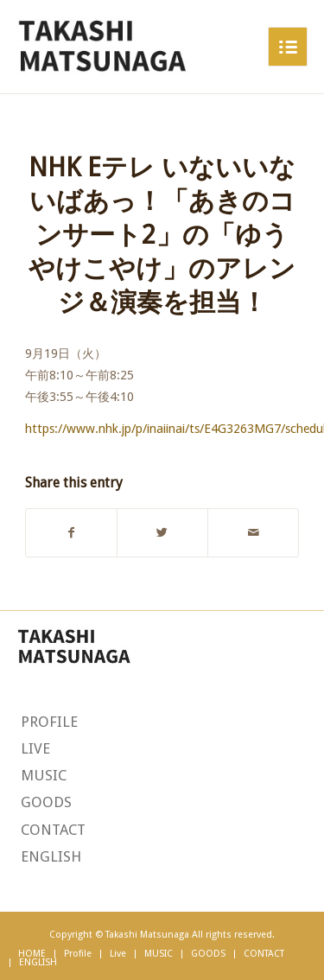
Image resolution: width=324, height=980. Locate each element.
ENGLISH (51, 856)
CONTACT (53, 830)
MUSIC (44, 775)
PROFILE (49, 722)
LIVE (35, 748)
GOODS (46, 802)
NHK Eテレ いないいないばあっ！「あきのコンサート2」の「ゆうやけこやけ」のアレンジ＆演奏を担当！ (162, 235)
